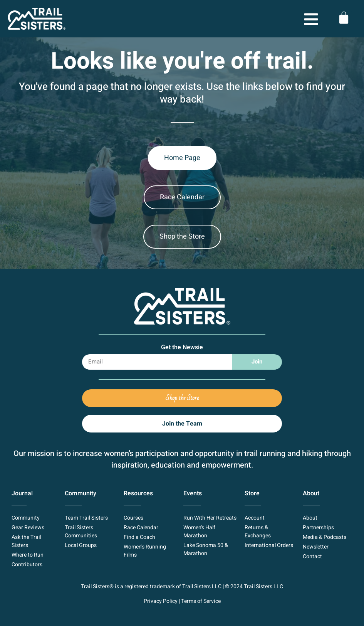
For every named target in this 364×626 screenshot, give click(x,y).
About (311, 493)
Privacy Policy (161, 601)
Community (81, 493)
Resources (138, 493)
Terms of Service (201, 601)
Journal (22, 493)
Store (252, 493)
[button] (285, 20)
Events (193, 493)
